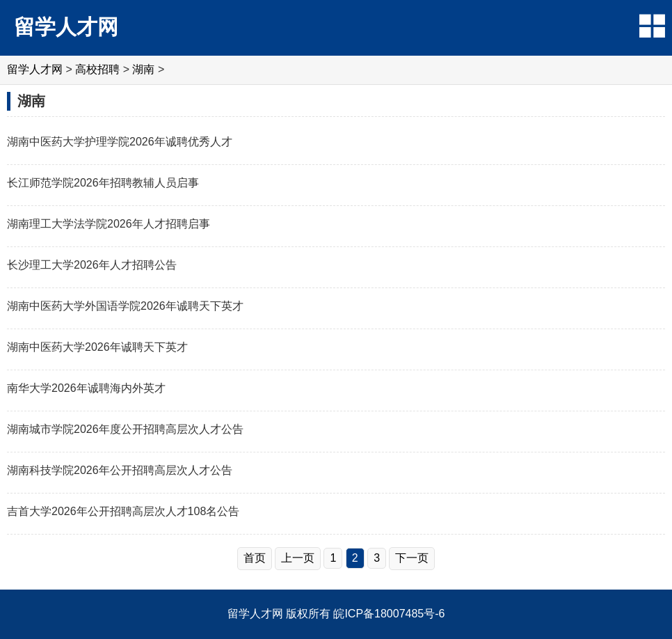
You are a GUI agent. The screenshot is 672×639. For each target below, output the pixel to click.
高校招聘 (97, 69)
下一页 (412, 558)
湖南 (143, 69)
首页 (255, 558)
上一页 (298, 558)
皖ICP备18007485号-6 (389, 614)
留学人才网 (66, 27)
